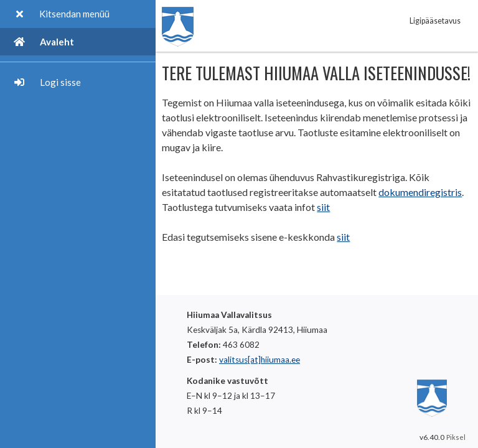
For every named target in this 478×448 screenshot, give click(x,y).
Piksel (456, 437)
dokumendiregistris (420, 192)
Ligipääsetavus (435, 21)
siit (323, 207)
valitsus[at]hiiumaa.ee (260, 360)
